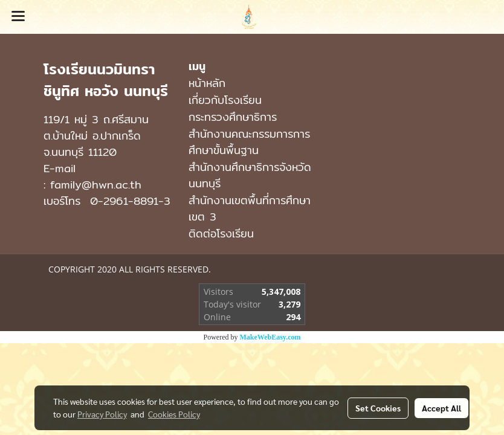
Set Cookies (378, 408)
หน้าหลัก (207, 83)
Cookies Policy (174, 414)
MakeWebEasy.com (270, 337)
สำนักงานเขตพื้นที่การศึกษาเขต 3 (250, 208)
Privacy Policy (102, 414)
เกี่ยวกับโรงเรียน (225, 100)
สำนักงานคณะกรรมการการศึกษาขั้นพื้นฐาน (249, 142)
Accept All (441, 408)
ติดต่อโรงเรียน (221, 234)
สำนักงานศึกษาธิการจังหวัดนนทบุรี (250, 175)
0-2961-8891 (124, 201)
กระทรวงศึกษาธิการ (233, 117)
